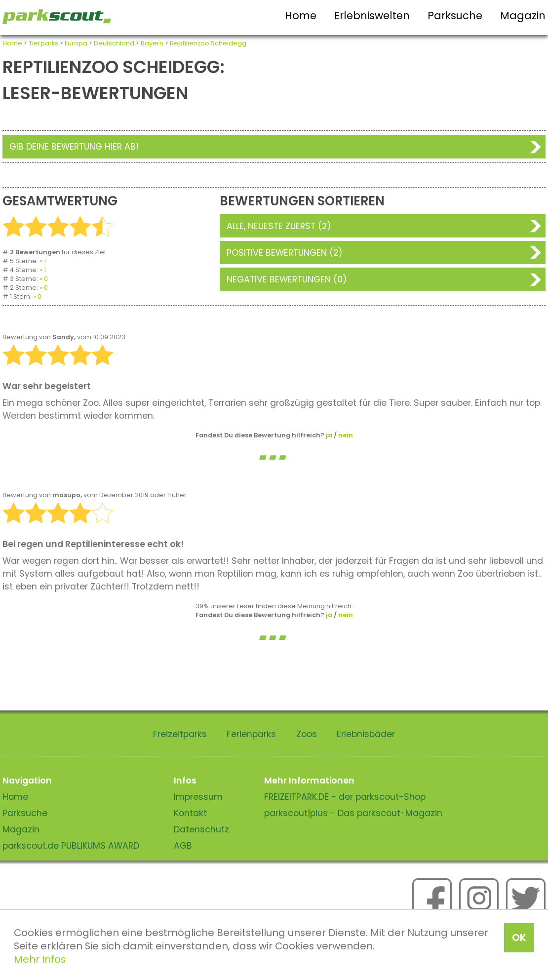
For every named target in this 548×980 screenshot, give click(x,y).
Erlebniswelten (372, 16)
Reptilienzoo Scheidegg (208, 43)
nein (346, 435)
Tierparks (43, 43)
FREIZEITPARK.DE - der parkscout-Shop (345, 797)
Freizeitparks (180, 734)
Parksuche (455, 16)
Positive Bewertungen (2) (285, 253)
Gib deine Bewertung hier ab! (74, 147)
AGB (183, 846)
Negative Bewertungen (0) (287, 279)
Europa (76, 43)
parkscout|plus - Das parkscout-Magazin (353, 813)
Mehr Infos (40, 959)
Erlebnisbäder (366, 734)
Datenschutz (201, 829)
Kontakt (190, 813)
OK (519, 938)
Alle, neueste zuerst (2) (279, 226)
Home (301, 16)
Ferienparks (251, 734)
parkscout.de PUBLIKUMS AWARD (71, 846)
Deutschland (114, 43)
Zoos (307, 734)
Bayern (152, 43)
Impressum (198, 797)
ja (329, 435)
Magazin (523, 16)
